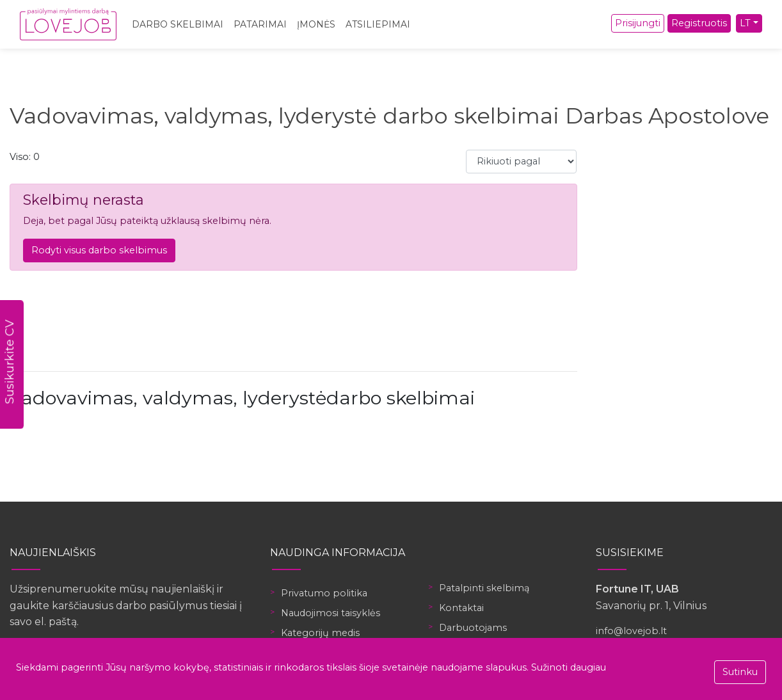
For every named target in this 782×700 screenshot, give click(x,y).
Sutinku (740, 672)
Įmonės (316, 24)
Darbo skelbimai (178, 24)
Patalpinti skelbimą (484, 588)
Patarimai (260, 24)
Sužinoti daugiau (569, 667)
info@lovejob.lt (631, 631)
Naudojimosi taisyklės (331, 613)
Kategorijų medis (320, 633)
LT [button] (745, 23)
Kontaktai (461, 608)
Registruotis (699, 23)
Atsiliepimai (378, 24)
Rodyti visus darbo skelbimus (99, 250)
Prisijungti (638, 23)
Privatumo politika (324, 593)
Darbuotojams (473, 628)
